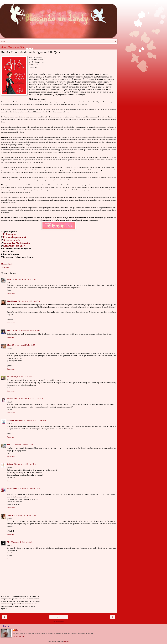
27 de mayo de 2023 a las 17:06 (35, 420)
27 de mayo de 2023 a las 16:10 (32, 398)
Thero (9, 345)
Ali (8, 377)
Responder (11, 294)
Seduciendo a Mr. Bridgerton (17, 243)
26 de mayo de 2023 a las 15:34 (24, 279)
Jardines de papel (14, 398)
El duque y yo (10, 234)
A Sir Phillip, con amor (14, 246)
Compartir (6, 268)
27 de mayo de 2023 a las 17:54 (22, 445)
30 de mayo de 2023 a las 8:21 (22, 542)
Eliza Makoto (12, 301)
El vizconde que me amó (14, 237)
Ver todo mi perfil (19, 637)
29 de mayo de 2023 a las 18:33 (29, 488)
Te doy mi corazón (12, 240)
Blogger (66, 641)
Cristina (10, 464)
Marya (18, 630)
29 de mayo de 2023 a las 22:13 (25, 515)
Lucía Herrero (13, 330)
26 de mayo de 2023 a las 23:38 (23, 345)
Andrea (10, 515)
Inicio (59, 617)
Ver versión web (59, 622)
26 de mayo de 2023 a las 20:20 (30, 330)
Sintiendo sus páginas (15, 420)
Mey (9, 542)
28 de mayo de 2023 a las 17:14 (25, 464)
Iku (8, 445)
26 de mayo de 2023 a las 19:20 (29, 301)
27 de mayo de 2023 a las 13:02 (21, 377)
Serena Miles (12, 488)
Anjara (10, 279)
